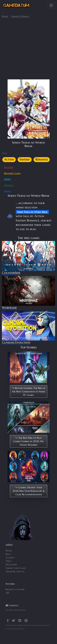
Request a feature (15, 589)
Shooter (9, 167)
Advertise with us (15, 571)
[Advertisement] (29, 50)
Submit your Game (16, 568)
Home (5, 16)
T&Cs (9, 561)
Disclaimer (11, 564)
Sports (8, 191)
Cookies (10, 558)
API (7, 593)
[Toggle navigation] (51, 5)
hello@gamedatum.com (16, 610)
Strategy (9, 185)
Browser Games (12, 173)
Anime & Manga (20, 16)
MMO (7, 179)
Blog (8, 554)
